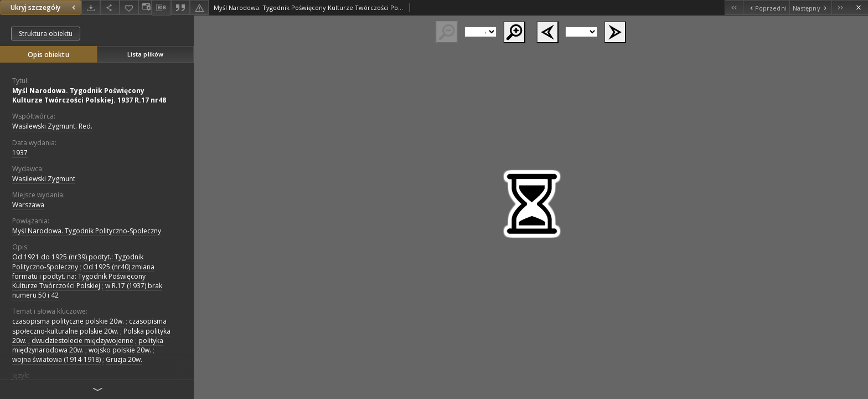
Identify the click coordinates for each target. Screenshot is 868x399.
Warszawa (28, 205)
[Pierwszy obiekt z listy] (734, 7)
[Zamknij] (859, 7)
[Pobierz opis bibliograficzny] (161, 8)
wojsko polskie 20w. (120, 350)
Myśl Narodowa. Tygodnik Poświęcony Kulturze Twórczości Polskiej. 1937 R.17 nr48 (89, 95)
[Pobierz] (91, 7)
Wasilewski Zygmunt (44, 179)
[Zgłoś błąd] (199, 7)
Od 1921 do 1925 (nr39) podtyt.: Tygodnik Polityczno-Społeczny (78, 262)
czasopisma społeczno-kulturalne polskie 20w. (89, 326)
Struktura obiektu (46, 34)
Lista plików (145, 54)
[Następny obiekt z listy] (810, 7)
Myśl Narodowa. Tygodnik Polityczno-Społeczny (87, 231)
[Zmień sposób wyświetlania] (145, 7)
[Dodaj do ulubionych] (129, 7)
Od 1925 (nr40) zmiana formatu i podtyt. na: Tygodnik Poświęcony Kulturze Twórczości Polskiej (83, 276)
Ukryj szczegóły (44, 7)
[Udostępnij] (110, 7)
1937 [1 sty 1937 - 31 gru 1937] (20, 153)
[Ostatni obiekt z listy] (841, 7)
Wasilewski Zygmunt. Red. (52, 126)
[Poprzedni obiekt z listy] (766, 7)
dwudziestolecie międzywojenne (82, 341)
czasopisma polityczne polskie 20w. (68, 321)
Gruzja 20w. (124, 359)
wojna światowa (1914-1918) (56, 359)
